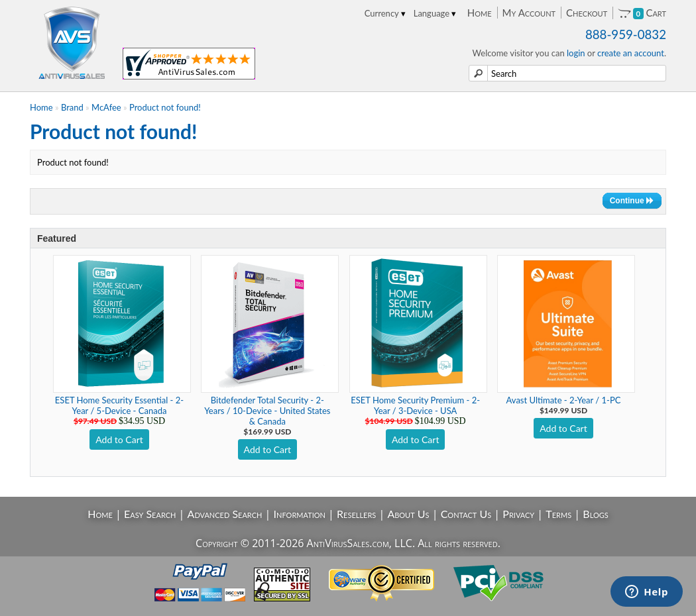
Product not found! (165, 107)
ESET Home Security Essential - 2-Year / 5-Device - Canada (119, 405)
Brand (72, 107)
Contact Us (466, 514)
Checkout (587, 13)
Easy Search (150, 514)
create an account (631, 53)
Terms (558, 514)
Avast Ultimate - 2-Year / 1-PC (564, 400)
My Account (529, 13)
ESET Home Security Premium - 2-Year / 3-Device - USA (415, 405)
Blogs (595, 514)
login (576, 53)
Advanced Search (225, 514)
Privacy (518, 514)
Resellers (356, 514)
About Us (408, 514)
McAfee (106, 107)
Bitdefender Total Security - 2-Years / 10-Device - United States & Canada (267, 411)
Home (480, 13)
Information (300, 514)
